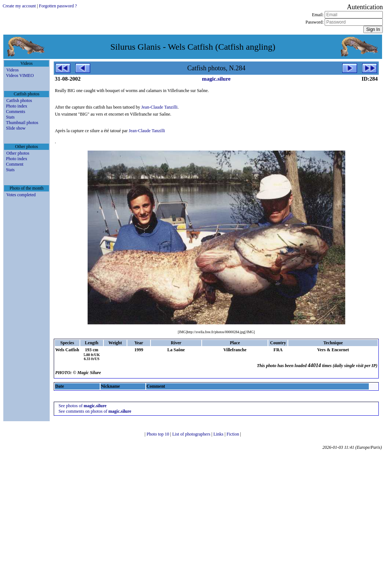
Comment (15, 164)
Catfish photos (19, 101)
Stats (10, 117)
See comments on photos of (95, 411)
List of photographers (192, 434)
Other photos (18, 153)
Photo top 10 (158, 434)
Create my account (19, 6)
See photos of (82, 406)
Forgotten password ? (58, 6)
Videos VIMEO (20, 75)
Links (219, 434)
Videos (12, 70)
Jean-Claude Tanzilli (160, 107)
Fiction (233, 434)
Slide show (16, 128)
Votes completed (21, 195)
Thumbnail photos (22, 123)
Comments (15, 112)
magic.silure (216, 79)
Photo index (17, 106)
